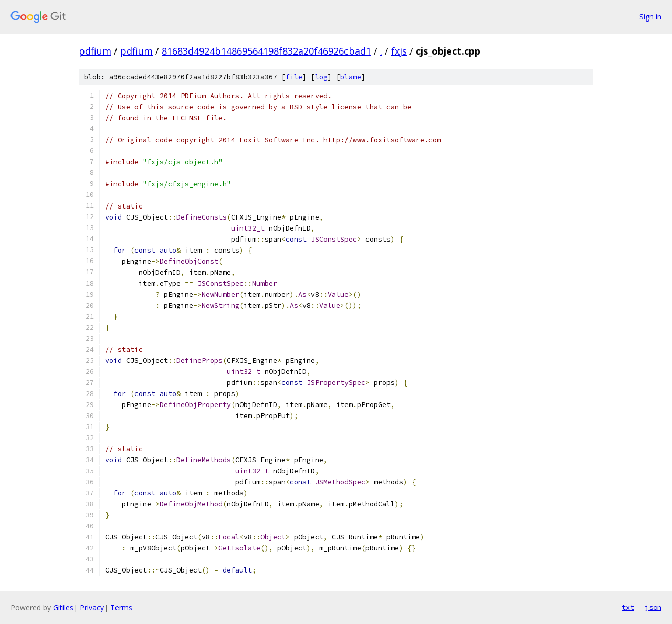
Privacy (92, 607)
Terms (121, 607)
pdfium (95, 51)
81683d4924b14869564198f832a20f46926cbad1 (266, 51)
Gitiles (63, 607)
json (653, 607)
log (321, 77)
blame (351, 77)
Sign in (650, 17)
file (294, 77)
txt (628, 607)
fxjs (399, 51)
